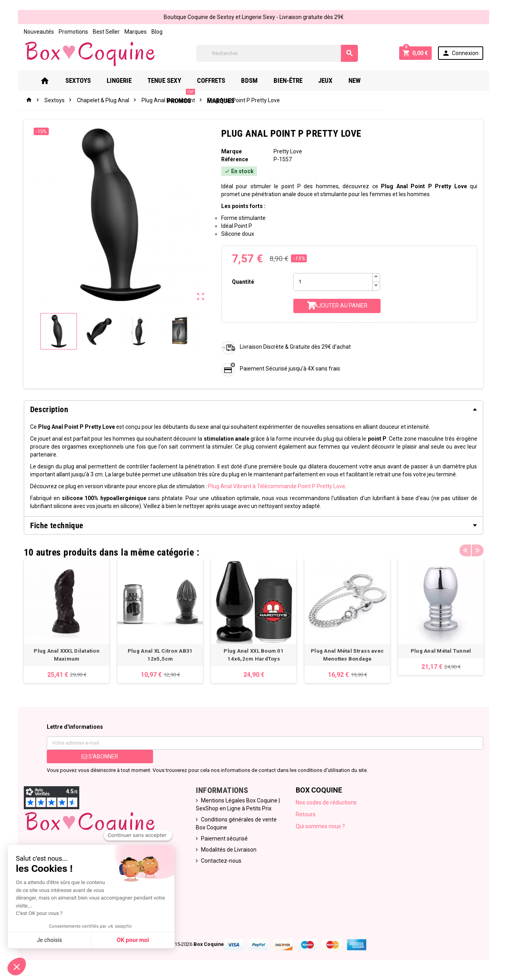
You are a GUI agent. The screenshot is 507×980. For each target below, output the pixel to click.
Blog (157, 32)
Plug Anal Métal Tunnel (441, 651)
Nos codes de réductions (326, 802)
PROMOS (402, 77)
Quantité (243, 282)
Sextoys (90, 80)
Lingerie (131, 80)
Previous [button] (465, 550)
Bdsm (261, 80)
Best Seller (106, 32)
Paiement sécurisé (224, 839)
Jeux (337, 80)
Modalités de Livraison (229, 850)
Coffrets (223, 80)
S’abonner (100, 756)
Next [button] (478, 550)
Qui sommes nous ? (320, 826)
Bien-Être (299, 80)
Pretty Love (288, 151)
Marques (136, 32)
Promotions (73, 32)
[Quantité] (333, 282)
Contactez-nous (221, 861)
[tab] (254, 409)
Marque (231, 151)
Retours (306, 814)
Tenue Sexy (176, 80)
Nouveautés (39, 32)
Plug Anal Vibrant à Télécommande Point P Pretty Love (277, 486)
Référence (235, 159)
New (366, 80)
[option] (67, 621)
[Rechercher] (277, 53)
